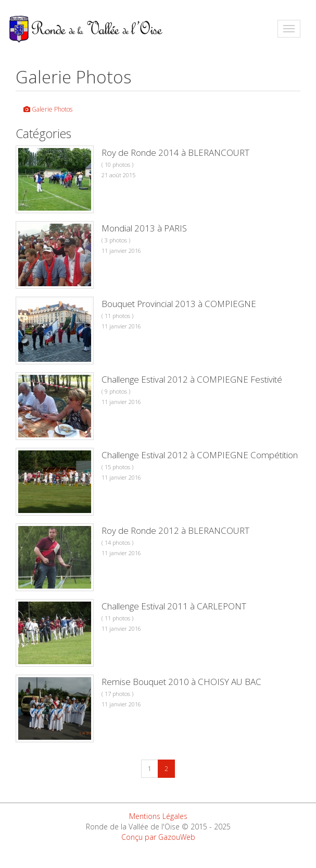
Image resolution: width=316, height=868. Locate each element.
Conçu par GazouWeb (158, 837)
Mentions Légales (158, 816)
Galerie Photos (48, 109)
